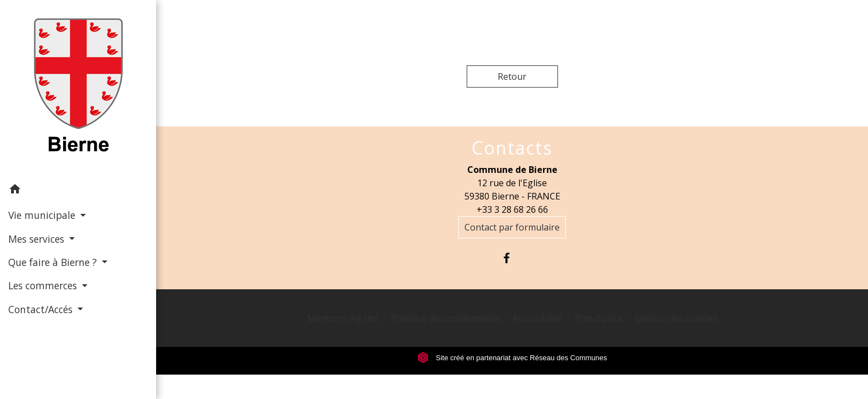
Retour (512, 76)
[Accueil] (78, 89)
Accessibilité (538, 318)
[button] (78, 191)
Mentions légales (343, 318)
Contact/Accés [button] (42, 309)
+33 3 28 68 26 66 (512, 209)
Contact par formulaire (512, 227)
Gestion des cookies (676, 318)
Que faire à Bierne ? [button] (54, 262)
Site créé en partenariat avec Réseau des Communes (512, 358)
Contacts (512, 148)
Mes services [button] (38, 239)
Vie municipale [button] (43, 215)
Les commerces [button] (44, 285)
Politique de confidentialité (446, 318)
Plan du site (599, 318)
